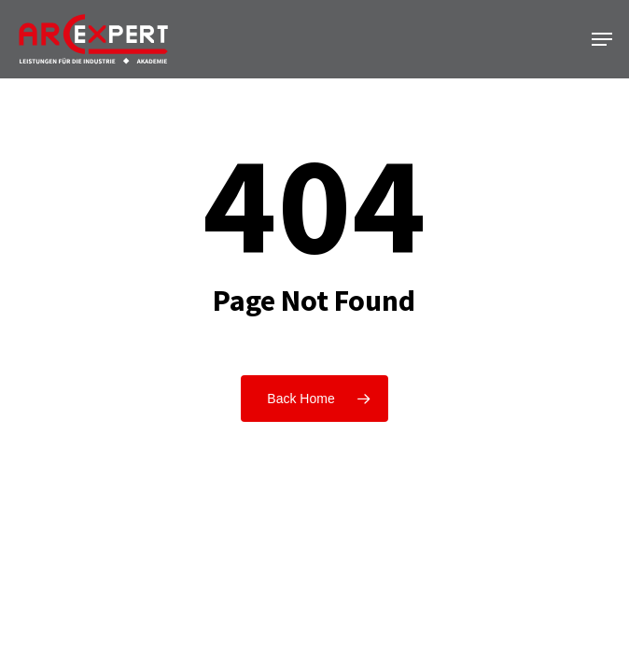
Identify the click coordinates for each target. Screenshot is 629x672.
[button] (602, 39)
